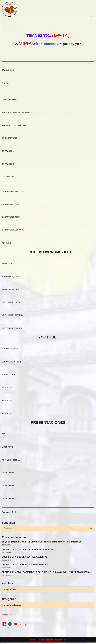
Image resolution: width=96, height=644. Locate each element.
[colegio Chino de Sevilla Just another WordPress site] (9, 17)
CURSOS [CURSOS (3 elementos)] (5, 616)
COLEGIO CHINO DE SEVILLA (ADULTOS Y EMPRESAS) (29, 551)
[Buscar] (45, 530)
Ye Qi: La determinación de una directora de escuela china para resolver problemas (41, 543)
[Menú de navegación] (91, 17)
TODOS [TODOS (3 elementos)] (11, 616)
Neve (32, 641)
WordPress (60, 641)
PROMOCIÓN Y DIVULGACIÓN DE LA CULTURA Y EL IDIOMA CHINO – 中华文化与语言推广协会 (46, 574)
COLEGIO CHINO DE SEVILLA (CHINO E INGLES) (25, 566)
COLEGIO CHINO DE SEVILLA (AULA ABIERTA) (24, 558)
